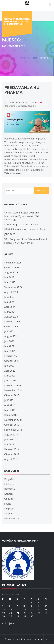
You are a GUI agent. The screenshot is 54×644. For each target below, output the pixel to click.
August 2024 (11, 292)
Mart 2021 (10, 351)
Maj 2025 (9, 277)
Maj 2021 (9, 346)
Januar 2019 (11, 415)
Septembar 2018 (13, 430)
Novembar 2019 (13, 390)
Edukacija (9, 484)
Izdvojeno (32, 106)
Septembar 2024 (13, 287)
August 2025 (11, 272)
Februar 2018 (12, 449)
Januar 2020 (11, 381)
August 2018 (11, 435)
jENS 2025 (10, 234)
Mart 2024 (10, 312)
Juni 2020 (9, 366)
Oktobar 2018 (12, 425)
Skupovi (9, 513)
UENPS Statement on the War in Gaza (25, 229)
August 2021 (11, 336)
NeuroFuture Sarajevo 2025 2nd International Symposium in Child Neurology (22, 216)
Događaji (22, 106)
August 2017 (11, 459)
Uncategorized (12, 518)
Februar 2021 (12, 356)
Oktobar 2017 (12, 454)
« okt (5, 623)
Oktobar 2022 (12, 326)
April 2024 (10, 307)
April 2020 (10, 371)
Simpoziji (9, 509)
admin (35, 102)
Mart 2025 (10, 282)
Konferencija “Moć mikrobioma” (22, 224)
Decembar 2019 (13, 385)
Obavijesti (10, 499)
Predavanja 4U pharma (22, 90)
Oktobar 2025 (12, 268)
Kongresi (9, 494)
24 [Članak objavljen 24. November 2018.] (39, 613)
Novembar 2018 (13, 420)
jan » (12, 623)
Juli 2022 (9, 331)
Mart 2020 (10, 376)
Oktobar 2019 (12, 395)
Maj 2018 (9, 444)
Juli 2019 (9, 400)
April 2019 (10, 405)
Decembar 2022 (13, 322)
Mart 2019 (10, 410)
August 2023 (11, 317)
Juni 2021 (9, 341)
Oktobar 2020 (12, 361)
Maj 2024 (9, 302)
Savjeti (8, 504)
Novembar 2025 (13, 263)
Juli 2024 (9, 297)
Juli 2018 (9, 439)
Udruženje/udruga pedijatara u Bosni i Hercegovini (17, 21)
